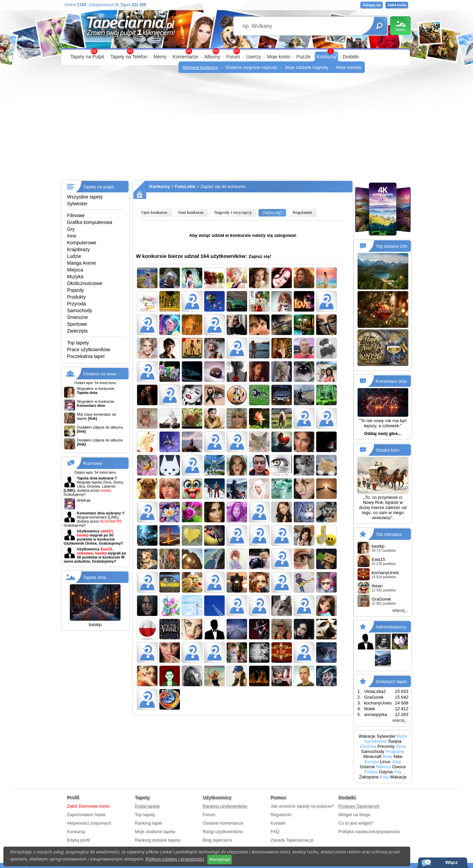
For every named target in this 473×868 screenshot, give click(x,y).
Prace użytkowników (89, 350)
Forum (233, 57)
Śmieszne (78, 317)
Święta (395, 741)
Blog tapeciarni (217, 840)
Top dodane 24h (391, 246)
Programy (395, 751)
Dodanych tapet (391, 682)
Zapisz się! (272, 212)
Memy (160, 57)
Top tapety (78, 343)
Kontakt (278, 823)
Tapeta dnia (94, 577)
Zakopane (369, 777)
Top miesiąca (389, 534)
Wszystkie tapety (85, 197)
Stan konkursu (191, 212)
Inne (72, 236)
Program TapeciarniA (359, 806)
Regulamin (302, 212)
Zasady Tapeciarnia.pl (292, 840)
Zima (401, 746)
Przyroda (77, 304)
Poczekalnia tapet (86, 356)
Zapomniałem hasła (86, 815)
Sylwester (78, 204)
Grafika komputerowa (90, 222)
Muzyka (75, 277)
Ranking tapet (148, 823)
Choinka (368, 746)
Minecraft (372, 757)
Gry (71, 229)
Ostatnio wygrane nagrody (251, 67)
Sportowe (77, 324)
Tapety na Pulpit (88, 57)
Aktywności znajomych (89, 823)
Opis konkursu (154, 212)
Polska (371, 772)
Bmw (388, 757)
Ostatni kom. (388, 450)
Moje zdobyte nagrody (307, 67)
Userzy (253, 57)
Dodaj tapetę (147, 806)
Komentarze (185, 57)
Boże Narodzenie (386, 739)
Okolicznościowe (85, 283)
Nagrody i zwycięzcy (233, 212)
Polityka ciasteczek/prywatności (369, 832)
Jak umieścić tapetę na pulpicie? (302, 806)
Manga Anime (82, 263)
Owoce (399, 767)
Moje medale (349, 67)
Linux (385, 762)
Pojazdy (76, 290)
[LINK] (113, 517)
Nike (398, 757)
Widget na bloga (354, 815)
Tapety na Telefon (129, 57)
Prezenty (386, 746)
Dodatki (351, 57)
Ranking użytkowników (225, 806)
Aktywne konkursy (200, 67)
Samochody (80, 310)
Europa (372, 762)
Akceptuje (220, 859)
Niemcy (384, 767)
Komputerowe (82, 243)
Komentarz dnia (391, 381)
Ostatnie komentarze (223, 823)
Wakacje (367, 736)
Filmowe (76, 215)
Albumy (212, 57)
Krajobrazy (79, 249)
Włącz (451, 862)
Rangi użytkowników (223, 832)
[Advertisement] (237, 129)
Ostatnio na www (100, 374)
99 (236, 51)
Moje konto (279, 57)
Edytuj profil (78, 840)
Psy (398, 772)
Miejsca (75, 270)
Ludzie (74, 256)
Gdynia (386, 772)
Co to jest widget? (356, 823)
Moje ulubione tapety (155, 832)
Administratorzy (391, 627)
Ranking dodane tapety (157, 840)
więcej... (400, 610)
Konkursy (326, 57)
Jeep (396, 762)
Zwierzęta (78, 331)
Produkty (77, 297)
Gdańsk (367, 767)
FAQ (275, 832)
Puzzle (303, 57)
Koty (384, 777)
